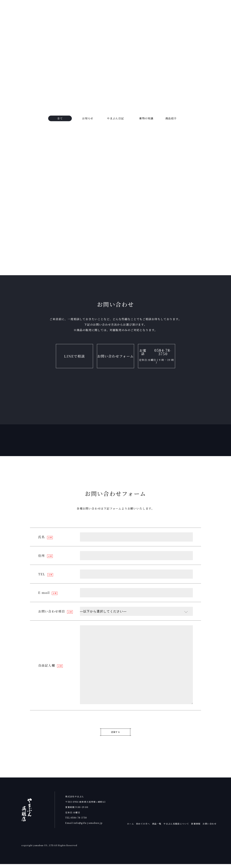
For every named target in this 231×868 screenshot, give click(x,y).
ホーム (130, 828)
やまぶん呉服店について (176, 828)
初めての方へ (143, 828)
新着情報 (196, 828)
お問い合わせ (209, 828)
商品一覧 (157, 828)
